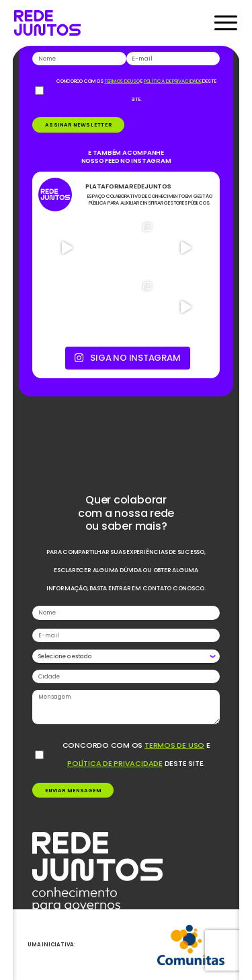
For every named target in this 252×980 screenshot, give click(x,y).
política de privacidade (115, 763)
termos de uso (174, 745)
